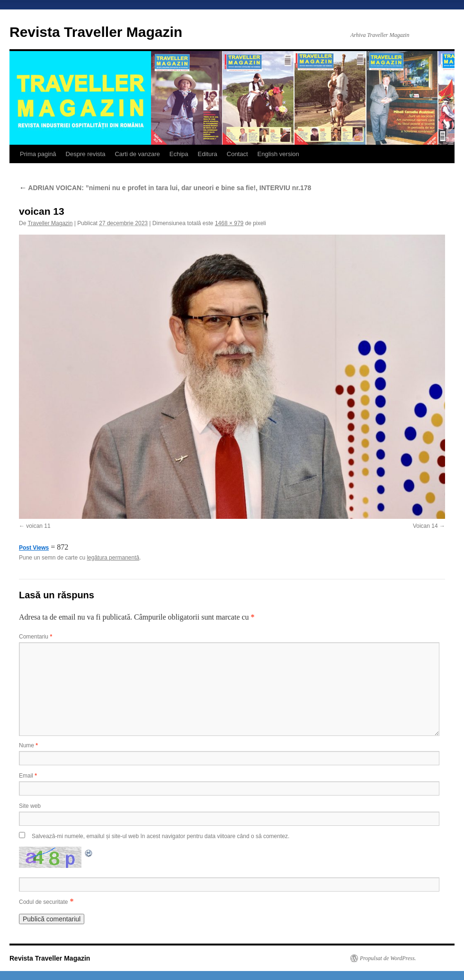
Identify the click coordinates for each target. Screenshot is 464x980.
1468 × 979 (229, 223)
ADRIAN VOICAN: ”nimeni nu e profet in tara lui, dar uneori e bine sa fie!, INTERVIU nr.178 (165, 188)
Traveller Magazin (50, 223)
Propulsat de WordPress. (388, 958)
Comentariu (36, 637)
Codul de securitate (43, 902)
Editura (208, 154)
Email (28, 776)
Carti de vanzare (137, 154)
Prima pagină (38, 154)
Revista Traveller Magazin (96, 32)
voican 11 (38, 526)
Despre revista (86, 154)
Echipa (179, 154)
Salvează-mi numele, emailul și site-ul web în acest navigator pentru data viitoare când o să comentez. (161, 836)
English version (278, 154)
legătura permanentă (113, 558)
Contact (237, 154)
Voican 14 (425, 526)
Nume (28, 745)
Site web (30, 806)
